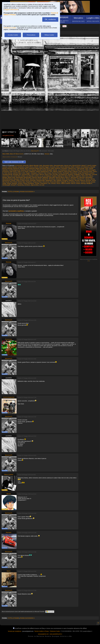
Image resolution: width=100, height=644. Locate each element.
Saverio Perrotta (86, 182)
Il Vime (33, 174)
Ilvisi (51, 174)
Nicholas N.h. (81, 179)
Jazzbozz (70, 174)
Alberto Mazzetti (34, 166)
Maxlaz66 (22, 179)
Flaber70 (61, 171)
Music (64, 179)
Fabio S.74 (20, 171)
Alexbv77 (84, 166)
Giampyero (34, 173)
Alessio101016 (76, 166)
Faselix (26, 171)
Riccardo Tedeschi (80, 180)
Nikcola (92, 179)
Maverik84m (89, 177)
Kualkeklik (77, 174)
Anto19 (36, 167)
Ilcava (37, 174)
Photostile (33, 180)
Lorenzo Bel (16, 176)
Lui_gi (41, 176)
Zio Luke (42, 185)
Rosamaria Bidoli (55, 182)
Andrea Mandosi (13, 167)
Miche (28, 179)
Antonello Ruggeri (44, 167)
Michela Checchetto (36, 179)
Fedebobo (32, 171)
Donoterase (64, 170)
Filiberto (55, 171)
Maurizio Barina (60, 177)
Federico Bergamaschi (42, 171)
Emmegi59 (92, 170)
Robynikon (29, 182)
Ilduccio (42, 174)
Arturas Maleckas (65, 167)
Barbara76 (16, 168)
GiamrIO (40, 173)
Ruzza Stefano (71, 182)
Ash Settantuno (85, 167)
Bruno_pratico (50, 168)
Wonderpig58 (6, 185)
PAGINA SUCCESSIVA (27, 192)
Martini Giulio (11, 177)
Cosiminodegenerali (14, 170)
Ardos (58, 167)
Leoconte (94, 174)
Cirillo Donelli (80, 168)
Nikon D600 (6, 154)
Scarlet (93, 182)
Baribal (22, 168)
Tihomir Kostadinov (29, 183)
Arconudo (53, 167)
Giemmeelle (73, 173)
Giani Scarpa (47, 173)
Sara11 (78, 182)
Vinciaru (53, 183)
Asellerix (78, 167)
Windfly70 (89, 183)
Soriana (20, 183)
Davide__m (56, 170)
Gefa (24, 173)
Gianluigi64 (66, 173)
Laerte (82, 174)
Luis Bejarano (47, 176)
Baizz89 (93, 167)
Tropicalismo (44, 183)
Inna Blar (55, 174)
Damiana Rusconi (26, 170)
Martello (5, 177)
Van (49, 183)
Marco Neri (68, 176)
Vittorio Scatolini (66, 183)
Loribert (23, 176)
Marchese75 (35, 151)
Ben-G (27, 168)
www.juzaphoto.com (43, 634)
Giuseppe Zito (17, 174)
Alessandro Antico (48, 166)
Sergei (4, 183)
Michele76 (45, 179)
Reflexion (71, 180)
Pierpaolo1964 (40, 180)
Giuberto (92, 173)
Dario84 (39, 170)
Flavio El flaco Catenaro (71, 171)
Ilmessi (47, 174)
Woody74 (14, 185)
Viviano (78, 183)
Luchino (36, 176)
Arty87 (73, 167)
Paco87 (13, 180)
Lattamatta (88, 174)
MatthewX (45, 177)
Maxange (16, 179)
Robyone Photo (37, 182)
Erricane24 (6, 171)
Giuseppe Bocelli (7, 174)
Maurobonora (75, 177)
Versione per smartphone (15, 631)
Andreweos (21, 167)
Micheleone (52, 179)
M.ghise (54, 176)
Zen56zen (27, 185)
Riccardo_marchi (91, 180)
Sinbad (9, 183)
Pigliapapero (49, 180)
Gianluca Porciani (57, 173)
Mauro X (68, 177)
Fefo (51, 171)
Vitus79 (73, 183)
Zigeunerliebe (35, 185)
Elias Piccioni (81, 170)
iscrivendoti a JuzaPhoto (16, 211)
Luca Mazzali (30, 176)
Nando (68, 179)
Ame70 (89, 166)
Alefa (41, 166)
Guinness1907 (26, 174)
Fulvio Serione (8, 173)
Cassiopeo (64, 168)
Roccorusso (46, 182)
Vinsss (58, 183)
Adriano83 (25, 166)
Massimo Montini (37, 177)
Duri (69, 170)
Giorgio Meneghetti (83, 173)
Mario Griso (85, 176)
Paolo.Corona (25, 180)
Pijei (55, 180)
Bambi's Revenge (7, 168)
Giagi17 (28, 173)
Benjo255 (32, 168)
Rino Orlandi (14, 182)
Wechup (83, 183)
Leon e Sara (6, 176)
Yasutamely (20, 185)
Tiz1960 (37, 183)
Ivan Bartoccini (63, 174)
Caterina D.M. (72, 168)
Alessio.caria (68, 166)
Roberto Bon (22, 182)
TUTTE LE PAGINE (13, 192)
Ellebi (87, 170)
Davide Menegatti (47, 170)
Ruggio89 (63, 182)
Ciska (86, 168)
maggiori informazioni (11, 10)
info (89, 261)
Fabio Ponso (13, 171)
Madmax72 (61, 176)
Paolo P (18, 180)
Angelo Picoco (29, 167)
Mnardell (59, 179)
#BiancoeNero (6, 157)
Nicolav (88, 179)
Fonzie (80, 171)
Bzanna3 (58, 168)
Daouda (34, 170)
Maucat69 (52, 177)
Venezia (47, 154)
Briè (45, 168)
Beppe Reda (39, 168)
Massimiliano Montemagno (24, 177)
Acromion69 (18, 166)
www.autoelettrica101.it (56, 634)
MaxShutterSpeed (8, 179)
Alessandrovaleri (59, 166)
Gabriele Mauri (17, 173)
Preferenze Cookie (10, 28)
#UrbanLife (14, 157)
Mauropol (82, 177)
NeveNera (73, 179)
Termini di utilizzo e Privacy (42, 631)
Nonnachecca (6, 180)
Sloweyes (14, 183)
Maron (91, 176)
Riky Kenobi (6, 182)
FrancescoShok (88, 171)
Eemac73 (73, 170)
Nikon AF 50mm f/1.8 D (17, 154)
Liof (11, 176)
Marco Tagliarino (76, 176)
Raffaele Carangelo (62, 180)
